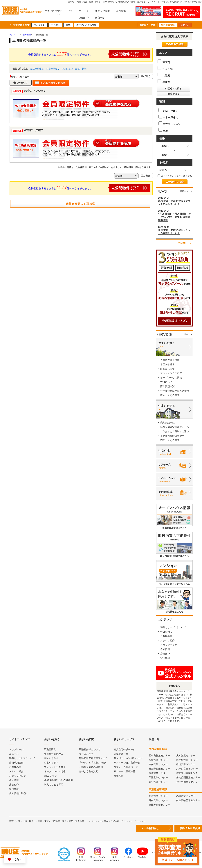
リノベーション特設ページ (128, 758)
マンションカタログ (171, 373)
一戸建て (55, 25)
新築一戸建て (37, 69)
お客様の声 (166, 636)
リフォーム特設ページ (126, 767)
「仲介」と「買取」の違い (175, 431)
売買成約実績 (16, 763)
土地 (68, 25)
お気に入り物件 (147, 25)
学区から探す (167, 364)
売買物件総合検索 (170, 360)
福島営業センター (158, 760)
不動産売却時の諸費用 (172, 436)
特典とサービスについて (173, 627)
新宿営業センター (158, 796)
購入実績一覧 (167, 386)
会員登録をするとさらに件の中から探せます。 (89, 54)
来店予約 (100, 18)
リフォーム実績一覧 (125, 771)
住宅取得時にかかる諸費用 (175, 391)
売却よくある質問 (170, 440)
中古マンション (170, 123)
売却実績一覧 (167, 423)
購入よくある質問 (170, 395)
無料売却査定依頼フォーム (175, 427)
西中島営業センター (159, 755)
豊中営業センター (158, 782)
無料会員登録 (168, 25)
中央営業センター (158, 764)
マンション (39, 25)
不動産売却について (90, 749)
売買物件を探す (21, 25)
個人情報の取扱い (19, 793)
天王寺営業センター (159, 769)
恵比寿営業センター (159, 805)
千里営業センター (158, 777)
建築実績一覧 (121, 754)
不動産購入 (50, 749)
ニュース (84, 11)
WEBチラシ (167, 382)
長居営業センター (158, 773)
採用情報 (165, 658)
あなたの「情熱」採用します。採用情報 (181, 12)
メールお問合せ (150, 828)
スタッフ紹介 (102, 11)
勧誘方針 (119, 776)
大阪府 (164, 75)
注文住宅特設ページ (125, 749)
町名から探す (167, 369)
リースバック (86, 754)
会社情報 (121, 11)
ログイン (185, 25)
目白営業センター (158, 800)
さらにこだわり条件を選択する (175, 176)
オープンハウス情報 (86, 25)
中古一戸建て (53, 69)
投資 (84, 69)
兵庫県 (164, 82)
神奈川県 (165, 69)
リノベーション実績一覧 (127, 763)
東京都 (164, 62)
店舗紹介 (84, 18)
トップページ (16, 749)
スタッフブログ (169, 645)
